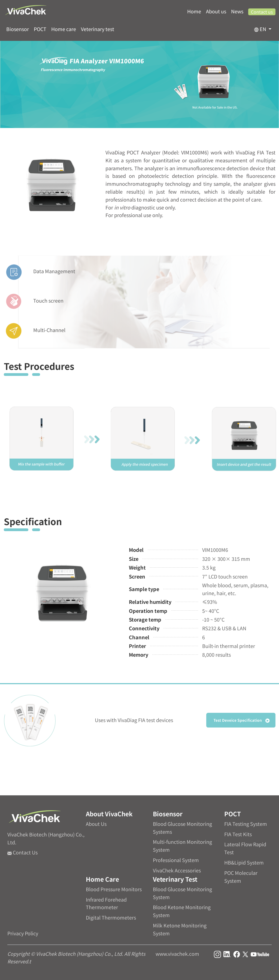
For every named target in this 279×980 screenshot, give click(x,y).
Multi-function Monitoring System (182, 846)
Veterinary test (98, 29)
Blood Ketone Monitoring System (182, 911)
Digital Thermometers (111, 917)
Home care (64, 29)
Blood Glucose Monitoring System (182, 893)
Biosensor (18, 29)
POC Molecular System (241, 877)
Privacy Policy (23, 933)
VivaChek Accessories (177, 870)
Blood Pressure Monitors (114, 889)
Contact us (262, 12)
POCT (40, 29)
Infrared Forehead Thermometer (106, 903)
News (237, 11)
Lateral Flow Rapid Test (245, 848)
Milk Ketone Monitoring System (180, 929)
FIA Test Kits (238, 834)
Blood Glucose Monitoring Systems (182, 828)
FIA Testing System (246, 824)
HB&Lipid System (244, 862)
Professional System (176, 860)
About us (216, 11)
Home (194, 11)
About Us (96, 824)
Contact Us (22, 852)
